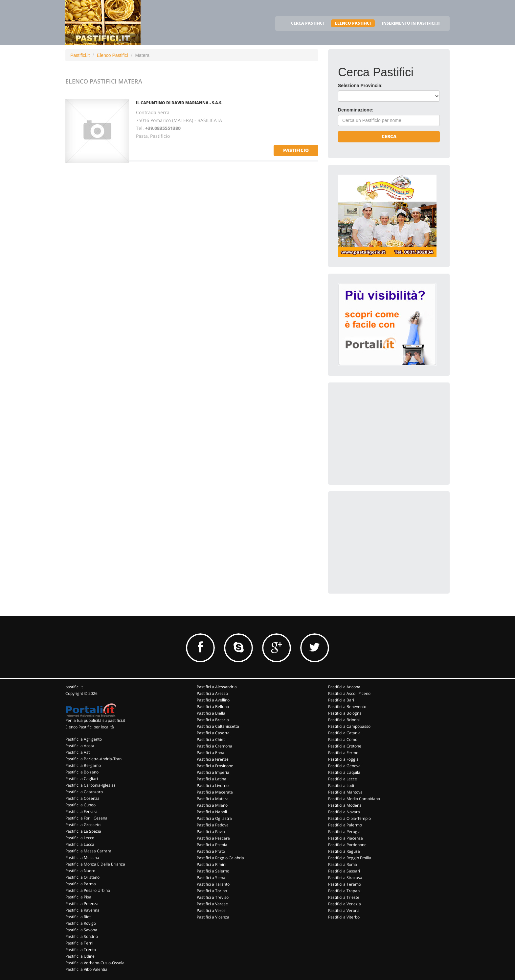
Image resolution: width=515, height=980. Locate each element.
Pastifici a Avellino (213, 700)
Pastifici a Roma (343, 864)
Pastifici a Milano (212, 805)
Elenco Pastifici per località (90, 727)
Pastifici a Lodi (341, 785)
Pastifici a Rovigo (81, 923)
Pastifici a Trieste (344, 897)
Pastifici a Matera (213, 799)
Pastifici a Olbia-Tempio (349, 818)
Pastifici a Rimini (212, 864)
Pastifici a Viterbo (344, 917)
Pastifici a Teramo (345, 884)
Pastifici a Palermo (345, 825)
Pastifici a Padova (213, 825)
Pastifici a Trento (81, 950)
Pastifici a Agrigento (84, 739)
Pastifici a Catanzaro (84, 792)
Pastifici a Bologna (345, 713)
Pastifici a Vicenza (213, 917)
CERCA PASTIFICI (307, 23)
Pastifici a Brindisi (344, 720)
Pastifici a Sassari (344, 871)
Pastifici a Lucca (80, 844)
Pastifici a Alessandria (217, 687)
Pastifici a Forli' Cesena (86, 818)
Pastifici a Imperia (213, 772)
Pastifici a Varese (212, 904)
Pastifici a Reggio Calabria (220, 858)
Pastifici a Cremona (214, 746)
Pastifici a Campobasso (349, 726)
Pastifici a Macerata (215, 792)
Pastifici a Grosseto (83, 825)
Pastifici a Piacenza (346, 838)
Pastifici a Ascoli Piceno (349, 693)
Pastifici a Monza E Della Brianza (95, 864)
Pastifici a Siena (211, 878)
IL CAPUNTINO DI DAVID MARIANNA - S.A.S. (179, 103)
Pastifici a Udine (80, 956)
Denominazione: (356, 110)
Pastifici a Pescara (213, 838)
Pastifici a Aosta (80, 746)
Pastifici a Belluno (213, 707)
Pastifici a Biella (211, 713)
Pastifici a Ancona (344, 687)
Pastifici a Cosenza (82, 798)
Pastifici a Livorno (213, 785)
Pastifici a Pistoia (212, 845)
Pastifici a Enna (211, 753)
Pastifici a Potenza (82, 904)
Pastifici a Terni (79, 943)
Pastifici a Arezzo (212, 693)
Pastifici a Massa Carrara (88, 851)
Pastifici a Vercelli (213, 910)
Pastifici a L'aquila (344, 772)
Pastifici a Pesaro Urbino (88, 890)
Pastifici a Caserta (213, 733)
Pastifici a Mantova (345, 792)
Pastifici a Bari (341, 700)
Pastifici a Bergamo (83, 765)
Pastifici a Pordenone (347, 845)
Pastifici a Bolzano (82, 772)
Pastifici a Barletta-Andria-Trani (94, 759)
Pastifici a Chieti (211, 739)
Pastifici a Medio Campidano (354, 799)
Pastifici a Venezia (345, 904)
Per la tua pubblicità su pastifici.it (95, 720)
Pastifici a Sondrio (82, 936)
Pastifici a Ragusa (344, 851)
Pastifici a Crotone (345, 746)
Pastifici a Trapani (344, 891)
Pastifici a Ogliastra (214, 818)
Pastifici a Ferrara (81, 811)
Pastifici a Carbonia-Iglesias (90, 785)
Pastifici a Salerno (213, 871)
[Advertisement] (387, 433)
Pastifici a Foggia (343, 759)
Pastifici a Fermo (343, 753)
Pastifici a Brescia (213, 720)
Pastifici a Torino (212, 891)
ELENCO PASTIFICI (353, 23)
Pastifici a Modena (345, 805)
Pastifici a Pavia (211, 832)
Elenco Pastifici (112, 55)
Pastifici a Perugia (344, 832)
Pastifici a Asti (78, 752)
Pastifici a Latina (212, 779)
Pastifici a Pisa (78, 897)
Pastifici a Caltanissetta (218, 726)
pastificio (296, 150)
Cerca (389, 136)
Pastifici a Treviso (213, 897)
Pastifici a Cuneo (80, 805)
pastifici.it (74, 687)
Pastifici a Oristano (82, 877)
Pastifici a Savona (81, 930)
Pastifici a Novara (344, 812)
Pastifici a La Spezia (83, 831)
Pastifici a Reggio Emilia (350, 858)
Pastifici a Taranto (213, 884)
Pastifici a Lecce (343, 779)
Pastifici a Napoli (212, 812)
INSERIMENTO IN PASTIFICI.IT (411, 23)
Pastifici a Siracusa (345, 878)
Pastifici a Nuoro (80, 871)
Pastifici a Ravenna (82, 910)
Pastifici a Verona (344, 910)
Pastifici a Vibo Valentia (86, 969)
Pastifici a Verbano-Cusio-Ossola (95, 963)
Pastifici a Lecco (80, 838)
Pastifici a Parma (81, 884)
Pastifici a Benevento (347, 707)
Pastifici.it (80, 55)
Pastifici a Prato (211, 851)
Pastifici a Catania (344, 733)
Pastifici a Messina (82, 858)
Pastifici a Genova (344, 766)
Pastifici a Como (343, 739)
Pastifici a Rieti (78, 917)
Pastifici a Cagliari (82, 779)
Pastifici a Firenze (213, 759)
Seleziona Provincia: (360, 86)
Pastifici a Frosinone (215, 766)
